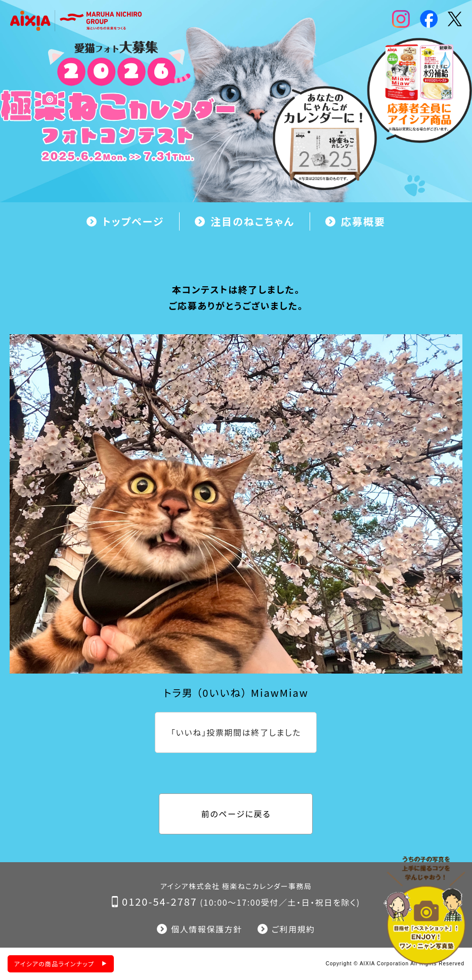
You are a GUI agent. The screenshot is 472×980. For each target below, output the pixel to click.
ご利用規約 (293, 929)
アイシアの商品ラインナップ (54, 964)
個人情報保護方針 (207, 929)
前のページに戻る (236, 814)
